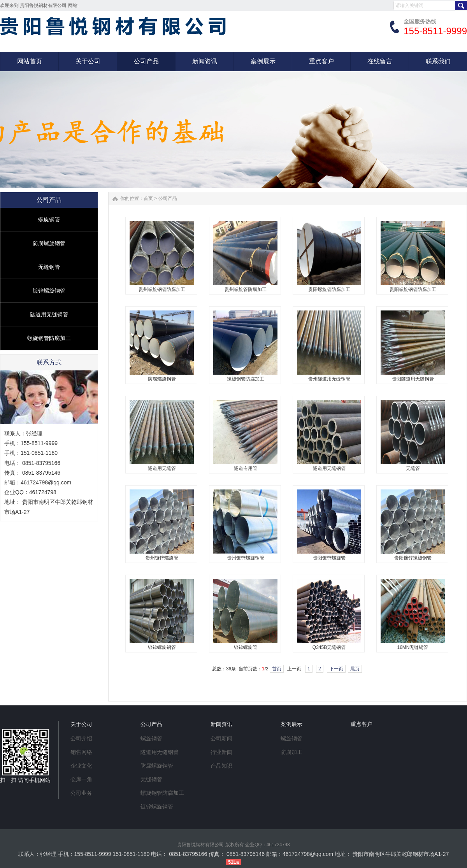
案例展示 (291, 724)
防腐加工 (291, 752)
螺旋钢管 (49, 219)
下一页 (336, 669)
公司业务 (81, 793)
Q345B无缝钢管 (329, 647)
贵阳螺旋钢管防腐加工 (413, 289)
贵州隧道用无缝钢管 (329, 379)
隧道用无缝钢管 (49, 314)
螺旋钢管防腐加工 (49, 338)
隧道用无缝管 (162, 468)
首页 (148, 198)
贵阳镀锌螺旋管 (329, 558)
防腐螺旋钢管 (49, 243)
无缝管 (413, 468)
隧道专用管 (246, 468)
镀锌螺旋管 (246, 647)
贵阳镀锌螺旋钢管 (413, 558)
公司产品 (168, 198)
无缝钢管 (49, 267)
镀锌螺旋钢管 (49, 291)
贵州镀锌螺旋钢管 (246, 558)
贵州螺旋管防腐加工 (246, 289)
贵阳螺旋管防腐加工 (329, 289)
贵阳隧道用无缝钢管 (413, 379)
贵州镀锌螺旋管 (162, 558)
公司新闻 (221, 738)
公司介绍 (81, 738)
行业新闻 (221, 752)
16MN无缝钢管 (413, 647)
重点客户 (362, 724)
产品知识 (221, 766)
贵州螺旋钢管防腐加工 (162, 289)
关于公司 (81, 724)
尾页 (355, 669)
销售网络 (81, 752)
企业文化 (81, 766)
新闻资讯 (221, 724)
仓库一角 (81, 779)
